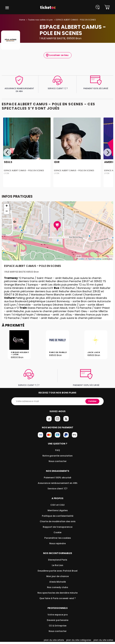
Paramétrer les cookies (57, 538)
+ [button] (7, 206)
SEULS (8, 162)
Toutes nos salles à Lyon (41, 20)
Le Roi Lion (57, 565)
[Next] (108, 152)
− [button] (7, 211)
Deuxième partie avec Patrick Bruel (58, 571)
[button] (7, 8)
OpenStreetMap (95, 259)
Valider (93, 401)
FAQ (57, 450)
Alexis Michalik (57, 582)
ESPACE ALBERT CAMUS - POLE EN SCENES (23, 170)
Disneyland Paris (57, 560)
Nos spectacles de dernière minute (57, 593)
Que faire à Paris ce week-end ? (57, 598)
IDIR (57, 162)
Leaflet (81, 259)
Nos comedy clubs (57, 587)
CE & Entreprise (57, 626)
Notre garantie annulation (58, 456)
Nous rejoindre (58, 543)
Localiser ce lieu (57, 55)
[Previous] (7, 152)
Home (23, 20)
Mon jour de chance (57, 576)
